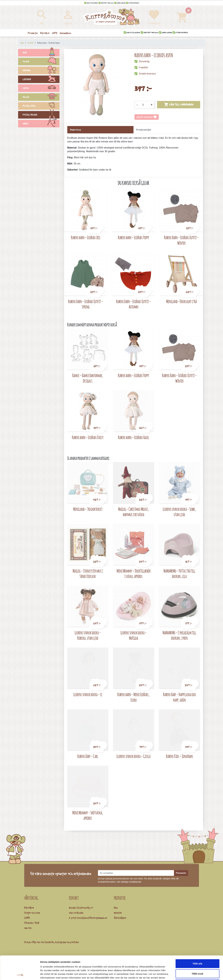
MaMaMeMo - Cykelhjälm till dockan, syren (179, 635)
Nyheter (118, 913)
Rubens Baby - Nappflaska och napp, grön (179, 697)
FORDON (41, 89)
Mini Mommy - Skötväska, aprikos (88, 815)
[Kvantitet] (144, 105)
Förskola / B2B (32, 923)
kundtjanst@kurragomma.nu (92, 918)
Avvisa (197, 960)
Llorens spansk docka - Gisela (133, 756)
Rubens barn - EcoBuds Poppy (133, 237)
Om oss (28, 928)
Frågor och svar (32, 913)
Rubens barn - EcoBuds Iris (86, 237)
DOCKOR (41, 62)
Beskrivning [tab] (75, 130)
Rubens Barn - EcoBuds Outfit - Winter (181, 240)
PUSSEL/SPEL (41, 106)
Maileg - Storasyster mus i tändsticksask (88, 574)
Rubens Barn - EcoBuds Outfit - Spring (86, 304)
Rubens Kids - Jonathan (179, 756)
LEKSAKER (41, 80)
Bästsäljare (120, 918)
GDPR (27, 918)
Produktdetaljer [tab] (144, 130)
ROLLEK (41, 97)
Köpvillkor (29, 908)
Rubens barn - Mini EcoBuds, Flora (133, 697)
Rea (116, 908)
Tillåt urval (197, 950)
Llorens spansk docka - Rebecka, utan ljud (88, 635)
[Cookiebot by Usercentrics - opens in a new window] (20, 974)
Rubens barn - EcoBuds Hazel (134, 437)
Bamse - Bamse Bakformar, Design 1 (88, 378)
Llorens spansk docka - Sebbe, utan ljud (179, 512)
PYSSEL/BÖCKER (41, 115)
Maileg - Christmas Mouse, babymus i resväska (133, 512)
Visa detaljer (167, 974)
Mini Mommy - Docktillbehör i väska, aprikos (134, 574)
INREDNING (41, 71)
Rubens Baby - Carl (88, 756)
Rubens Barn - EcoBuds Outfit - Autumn (134, 304)
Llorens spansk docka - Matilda (134, 635)
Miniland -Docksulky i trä (181, 301)
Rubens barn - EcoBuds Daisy (88, 437)
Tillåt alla (197, 940)
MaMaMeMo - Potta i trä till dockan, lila (179, 574)
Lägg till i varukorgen (179, 105)
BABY (41, 53)
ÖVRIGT (41, 124)
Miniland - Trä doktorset (88, 509)
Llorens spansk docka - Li (88, 694)
